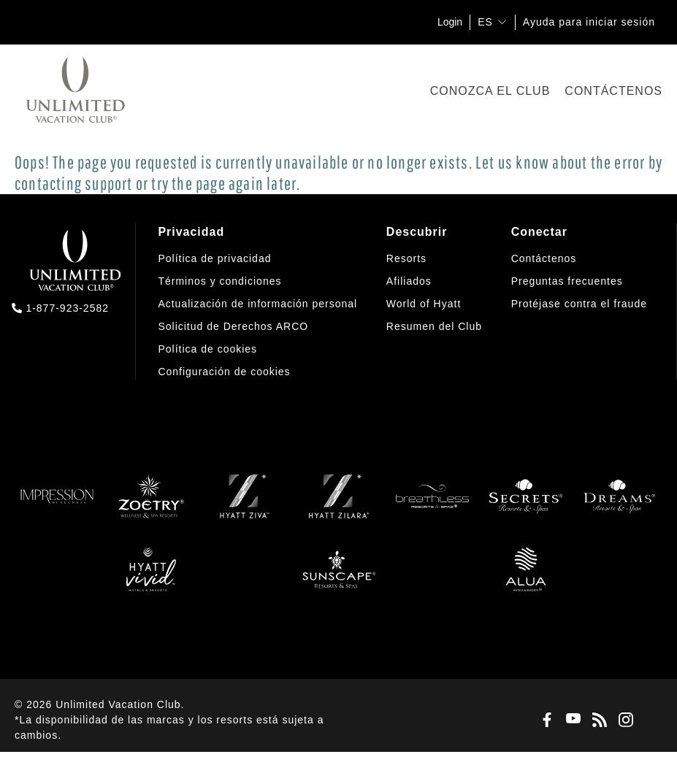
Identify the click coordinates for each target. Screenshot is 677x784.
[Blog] (597, 720)
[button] (224, 372)
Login (450, 22)
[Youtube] (570, 720)
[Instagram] (623, 720)
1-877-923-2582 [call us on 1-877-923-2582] (67, 308)
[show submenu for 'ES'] (502, 22)
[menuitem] (257, 302)
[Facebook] (544, 720)
